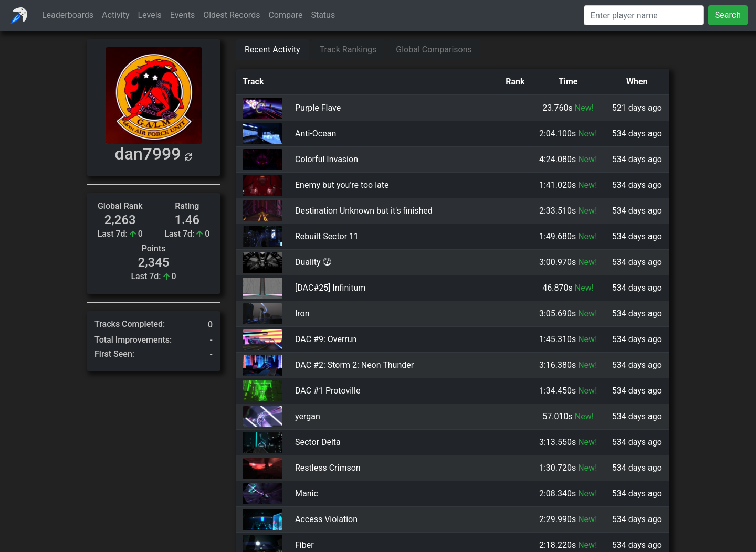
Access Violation (326, 519)
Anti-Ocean (316, 134)
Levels (150, 15)
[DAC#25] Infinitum (330, 288)
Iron (302, 314)
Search (728, 15)
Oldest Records (232, 15)
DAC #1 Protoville (328, 391)
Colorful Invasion (327, 159)
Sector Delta (318, 442)
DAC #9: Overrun (326, 339)
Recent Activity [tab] (272, 50)
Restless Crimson (328, 468)
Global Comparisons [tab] (434, 50)
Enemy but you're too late (342, 185)
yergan (308, 416)
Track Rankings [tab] (348, 50)
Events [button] (182, 15)
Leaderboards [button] (68, 15)
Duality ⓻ (313, 262)
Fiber (304, 545)
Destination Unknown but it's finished (364, 211)
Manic (307, 493)
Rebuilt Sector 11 (327, 236)
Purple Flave (318, 108)
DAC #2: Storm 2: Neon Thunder (354, 365)
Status (323, 15)
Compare (285, 15)
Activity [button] (115, 15)
